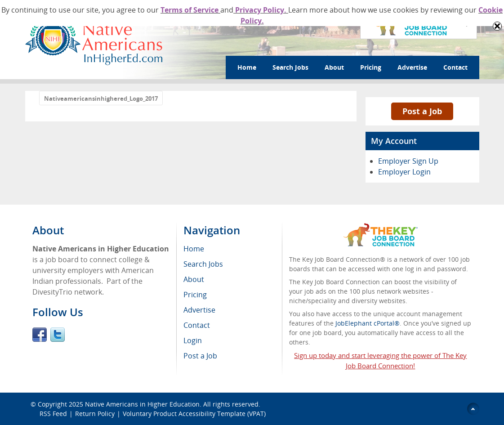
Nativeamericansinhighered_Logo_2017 (101, 98)
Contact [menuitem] (197, 325)
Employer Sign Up (408, 161)
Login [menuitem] (193, 340)
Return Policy (95, 414)
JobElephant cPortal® (368, 323)
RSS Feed (53, 414)
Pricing (371, 67)
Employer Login (404, 172)
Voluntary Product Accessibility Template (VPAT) (194, 414)
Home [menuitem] (194, 249)
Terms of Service (190, 10)
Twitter (58, 335)
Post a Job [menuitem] (200, 356)
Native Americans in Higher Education (142, 404)
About (334, 67)
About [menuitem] (194, 279)
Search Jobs (290, 67)
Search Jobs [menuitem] (203, 264)
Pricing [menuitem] (195, 295)
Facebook (40, 335)
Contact (455, 67)
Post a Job (422, 111)
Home (247, 67)
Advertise (412, 67)
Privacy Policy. (261, 10)
